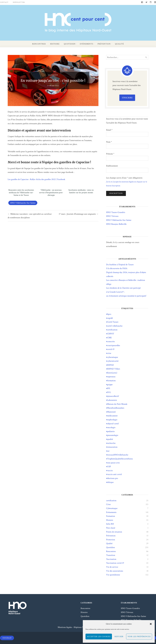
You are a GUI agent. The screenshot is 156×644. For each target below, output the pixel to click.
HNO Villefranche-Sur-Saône (23, 203)
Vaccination (111, 559)
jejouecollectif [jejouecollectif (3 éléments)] (113, 396)
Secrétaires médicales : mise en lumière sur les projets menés (81, 191)
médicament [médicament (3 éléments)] (112, 416)
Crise (108, 504)
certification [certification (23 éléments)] (112, 330)
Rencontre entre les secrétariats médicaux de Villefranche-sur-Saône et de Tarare (21, 193)
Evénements (87, 44)
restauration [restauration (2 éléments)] (112, 447)
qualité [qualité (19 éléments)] (110, 439)
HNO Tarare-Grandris (116, 212)
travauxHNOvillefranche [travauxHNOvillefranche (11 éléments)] (118, 455)
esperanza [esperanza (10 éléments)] (111, 377)
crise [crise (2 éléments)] (109, 353)
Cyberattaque (112, 508)
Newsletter (19, 2)
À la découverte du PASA (117, 268)
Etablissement (112, 166)
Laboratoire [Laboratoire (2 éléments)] (112, 400)
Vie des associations (115, 571)
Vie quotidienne (113, 575)
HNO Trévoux (112, 216)
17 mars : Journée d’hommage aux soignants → (79, 214)
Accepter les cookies (99, 637)
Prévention (104, 44)
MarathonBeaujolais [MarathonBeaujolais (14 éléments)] (116, 408)
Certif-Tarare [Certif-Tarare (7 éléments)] (113, 322)
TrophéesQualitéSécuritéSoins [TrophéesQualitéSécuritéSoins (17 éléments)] (120, 459)
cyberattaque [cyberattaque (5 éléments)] (113, 357)
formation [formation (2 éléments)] (111, 381)
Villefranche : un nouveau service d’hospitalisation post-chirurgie (51, 193)
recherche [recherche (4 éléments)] (111, 443)
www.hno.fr (7, 638)
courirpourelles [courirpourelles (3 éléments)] (114, 345)
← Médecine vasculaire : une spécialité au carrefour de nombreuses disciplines (30, 216)
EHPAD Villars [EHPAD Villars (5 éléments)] (114, 369)
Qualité (119, 44)
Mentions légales (65, 627)
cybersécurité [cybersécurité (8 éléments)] (113, 361)
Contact (4, 2)
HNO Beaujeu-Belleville (116, 224)
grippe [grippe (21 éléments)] (110, 385)
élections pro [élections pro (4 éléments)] (113, 478)
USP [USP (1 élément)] (109, 467)
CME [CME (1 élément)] (109, 338)
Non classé (111, 528)
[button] (151, 624)
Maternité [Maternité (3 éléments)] (111, 412)
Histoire (55, 44)
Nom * (109, 142)
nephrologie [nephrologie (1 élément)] (112, 420)
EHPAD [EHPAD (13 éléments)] (110, 365)
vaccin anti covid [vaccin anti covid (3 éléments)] (114, 474)
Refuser (119, 637)
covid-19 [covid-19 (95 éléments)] (111, 349)
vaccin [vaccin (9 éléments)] (110, 471)
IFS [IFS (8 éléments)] (109, 388)
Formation (111, 516)
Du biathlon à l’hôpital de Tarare (120, 265)
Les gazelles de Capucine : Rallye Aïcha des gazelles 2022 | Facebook (36, 179)
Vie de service (112, 567)
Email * (109, 130)
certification (111, 501)
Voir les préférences (139, 637)
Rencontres (39, 44)
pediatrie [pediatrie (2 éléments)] (111, 431)
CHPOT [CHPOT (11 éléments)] (111, 334)
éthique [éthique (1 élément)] (110, 482)
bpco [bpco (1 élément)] (109, 314)
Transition (111, 555)
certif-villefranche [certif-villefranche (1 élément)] (115, 326)
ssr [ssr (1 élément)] (108, 451)
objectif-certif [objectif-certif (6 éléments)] (113, 424)
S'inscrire (127, 98)
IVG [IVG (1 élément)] (109, 392)
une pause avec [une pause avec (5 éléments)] (114, 463)
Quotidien (70, 44)
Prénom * (110, 154)
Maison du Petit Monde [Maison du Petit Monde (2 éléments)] (117, 404)
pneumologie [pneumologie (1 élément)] (113, 435)
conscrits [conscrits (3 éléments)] (111, 341)
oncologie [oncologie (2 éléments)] (111, 427)
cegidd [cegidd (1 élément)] (110, 318)
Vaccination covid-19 (115, 563)
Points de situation (114, 532)
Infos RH (110, 524)
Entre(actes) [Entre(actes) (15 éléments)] (112, 373)
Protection (111, 540)
